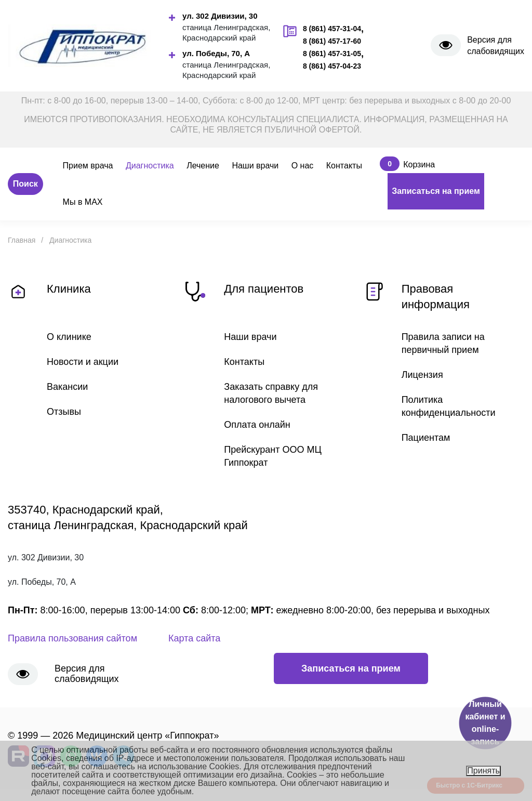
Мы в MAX (83, 202)
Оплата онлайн (257, 425)
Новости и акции (83, 362)
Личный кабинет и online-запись (485, 723)
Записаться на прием (436, 191)
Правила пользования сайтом (72, 638)
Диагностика (150, 166)
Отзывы (64, 412)
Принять (483, 771)
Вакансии (67, 387)
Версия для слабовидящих (496, 45)
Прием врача (88, 166)
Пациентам (426, 438)
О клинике (69, 337)
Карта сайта (194, 638)
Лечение (203, 166)
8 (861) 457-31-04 (332, 29)
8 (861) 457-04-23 (332, 66)
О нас (303, 166)
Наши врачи (255, 166)
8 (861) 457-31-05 (332, 54)
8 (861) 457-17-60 (332, 41)
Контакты (344, 166)
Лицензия (422, 375)
